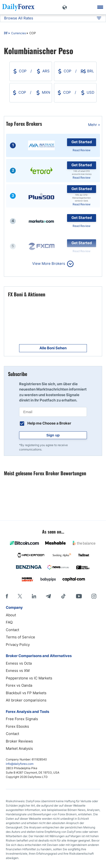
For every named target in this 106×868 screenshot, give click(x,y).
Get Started (82, 142)
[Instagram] (94, 596)
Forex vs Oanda (19, 685)
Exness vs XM (18, 671)
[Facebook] (7, 596)
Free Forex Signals (22, 719)
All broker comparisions (26, 700)
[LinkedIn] (34, 596)
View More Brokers (49, 263)
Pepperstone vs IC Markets (29, 678)
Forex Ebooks (17, 726)
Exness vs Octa (19, 663)
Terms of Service (20, 637)
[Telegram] (48, 596)
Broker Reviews (19, 741)
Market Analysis (19, 748)
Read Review (82, 150)
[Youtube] (79, 596)
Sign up (53, 435)
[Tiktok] (63, 596)
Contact (12, 630)
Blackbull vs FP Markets (26, 693)
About (11, 615)
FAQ (9, 622)
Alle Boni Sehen (53, 348)
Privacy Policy (18, 645)
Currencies (19, 33)
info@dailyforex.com (20, 764)
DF (6, 33)
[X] (20, 596)
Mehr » (94, 125)
